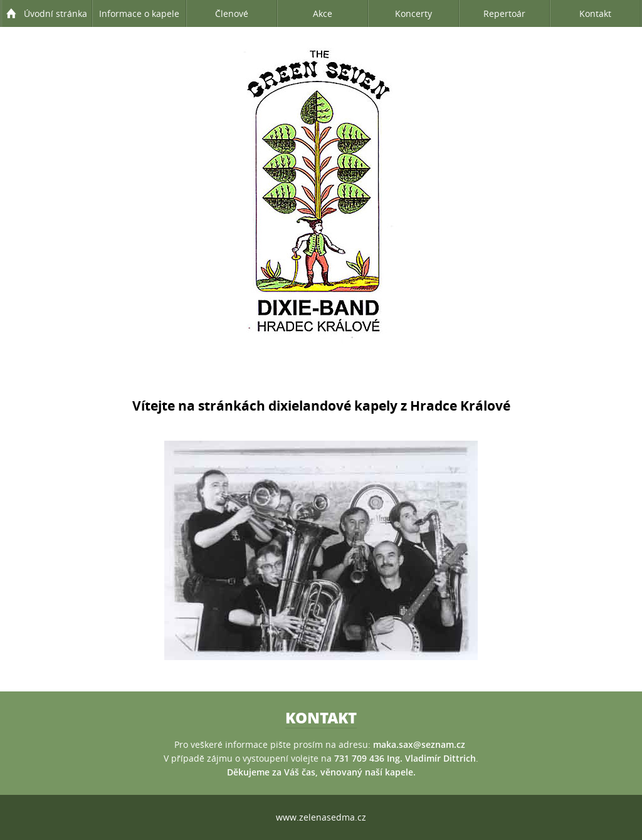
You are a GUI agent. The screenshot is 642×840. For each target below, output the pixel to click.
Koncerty (413, 13)
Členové (232, 13)
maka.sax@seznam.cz (419, 744)
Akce (323, 13)
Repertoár (504, 13)
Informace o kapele (139, 13)
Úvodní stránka (55, 13)
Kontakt (595, 13)
